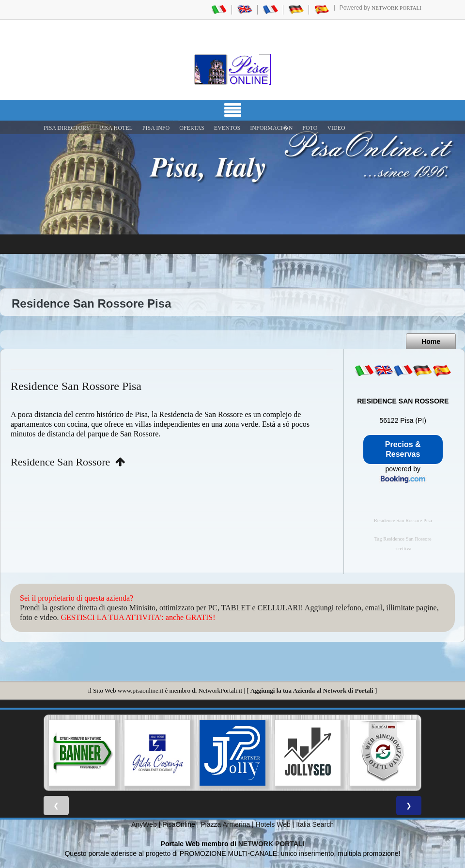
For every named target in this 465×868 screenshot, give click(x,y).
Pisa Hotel (116, 128)
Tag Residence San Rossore (403, 539)
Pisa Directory (67, 128)
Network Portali (396, 8)
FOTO (310, 128)
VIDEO (336, 128)
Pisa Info (156, 128)
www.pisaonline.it (140, 690)
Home (431, 341)
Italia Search (315, 824)
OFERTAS (192, 128)
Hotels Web (273, 824)
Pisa (169, 824)
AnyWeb (144, 824)
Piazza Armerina (225, 824)
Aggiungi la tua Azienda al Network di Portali (312, 690)
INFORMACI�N (271, 128)
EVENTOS (227, 128)
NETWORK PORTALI (271, 844)
